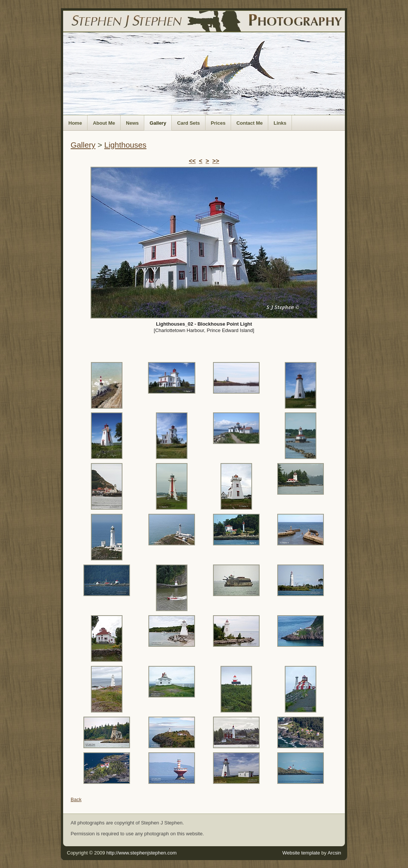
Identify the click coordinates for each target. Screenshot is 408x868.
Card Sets (188, 123)
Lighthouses (125, 145)
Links (280, 123)
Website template (301, 853)
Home (75, 123)
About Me (104, 123)
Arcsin (334, 853)
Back (76, 799)
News (132, 123)
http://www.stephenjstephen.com (141, 853)
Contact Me (249, 123)
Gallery (158, 123)
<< (192, 161)
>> (216, 161)
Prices (218, 123)
